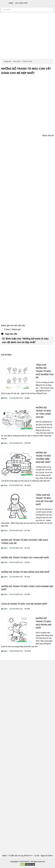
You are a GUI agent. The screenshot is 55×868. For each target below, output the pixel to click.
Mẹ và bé (17, 61)
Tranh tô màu (27, 61)
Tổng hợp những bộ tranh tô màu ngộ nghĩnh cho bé (45, 371)
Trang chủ (7, 61)
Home (11, 3)
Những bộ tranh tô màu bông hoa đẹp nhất (26, 572)
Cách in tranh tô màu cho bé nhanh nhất (24, 604)
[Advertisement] (27, 30)
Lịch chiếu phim (21, 3)
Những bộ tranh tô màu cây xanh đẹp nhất (25, 558)
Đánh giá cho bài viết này (13, 325)
